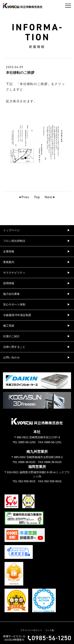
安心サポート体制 (14, 304)
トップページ (11, 230)
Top (37, 197)
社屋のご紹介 (11, 336)
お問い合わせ (11, 357)
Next (49, 197)
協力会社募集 (11, 294)
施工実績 (9, 326)
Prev (25, 197)
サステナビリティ (14, 273)
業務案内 (9, 262)
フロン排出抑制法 (14, 241)
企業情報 (9, 251)
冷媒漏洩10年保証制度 (17, 315)
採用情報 (9, 283)
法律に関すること (14, 347)
